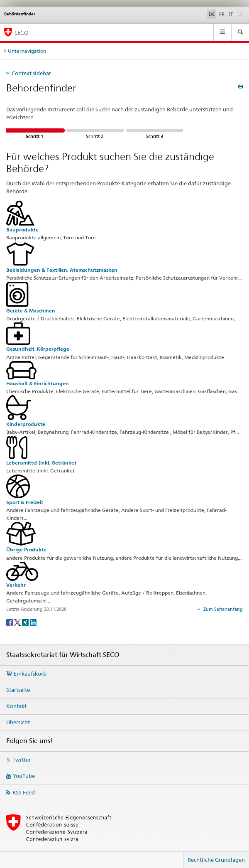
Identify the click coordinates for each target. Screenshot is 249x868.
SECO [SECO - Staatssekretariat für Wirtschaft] (22, 33)
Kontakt (16, 706)
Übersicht (18, 722)
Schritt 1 (35, 130)
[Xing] (26, 622)
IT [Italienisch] (231, 14)
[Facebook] (10, 622)
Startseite (18, 690)
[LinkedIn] (33, 622)
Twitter (22, 760)
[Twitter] (18, 622)
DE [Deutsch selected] (212, 14)
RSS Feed (24, 792)
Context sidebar (31, 73)
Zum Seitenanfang (222, 609)
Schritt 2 (95, 130)
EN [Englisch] (241, 14)
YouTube (24, 776)
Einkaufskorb (30, 674)
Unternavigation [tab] (27, 51)
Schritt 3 (154, 130)
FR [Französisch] (222, 14)
